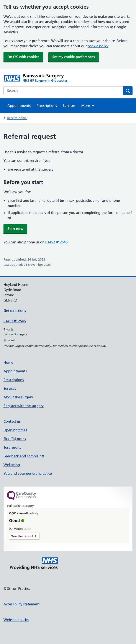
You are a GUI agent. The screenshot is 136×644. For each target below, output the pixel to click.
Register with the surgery (24, 406)
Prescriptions (47, 106)
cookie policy (98, 46)
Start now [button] (15, 229)
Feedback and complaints (24, 456)
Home (8, 362)
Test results (12, 447)
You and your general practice (28, 473)
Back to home (17, 118)
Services (69, 106)
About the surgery (18, 397)
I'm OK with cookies (23, 57)
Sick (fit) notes (15, 439)
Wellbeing (12, 465)
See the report (22, 536)
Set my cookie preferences (74, 57)
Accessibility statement (21, 604)
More (88, 105)
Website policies (16, 620)
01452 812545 (57, 242)
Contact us (12, 421)
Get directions (15, 311)
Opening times (15, 430)
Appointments (19, 106)
